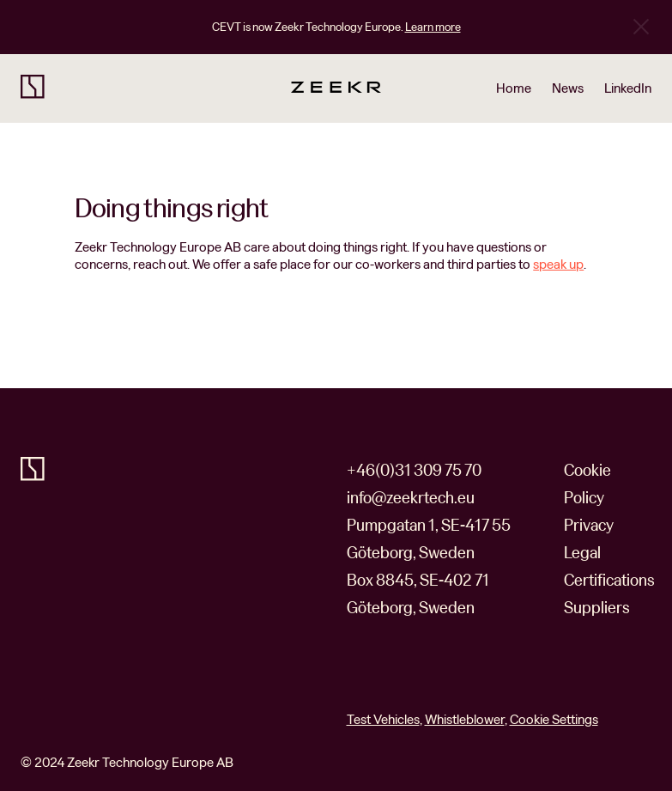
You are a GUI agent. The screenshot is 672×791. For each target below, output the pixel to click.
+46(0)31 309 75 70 (414, 470)
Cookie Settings (554, 720)
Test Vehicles (383, 719)
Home (514, 88)
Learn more (433, 27)
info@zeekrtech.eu (411, 498)
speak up (558, 264)
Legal (582, 553)
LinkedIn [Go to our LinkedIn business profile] (628, 88)
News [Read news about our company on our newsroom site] (568, 88)
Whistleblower (465, 719)
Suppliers (597, 608)
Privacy (589, 525)
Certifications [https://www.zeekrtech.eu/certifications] (609, 580)
